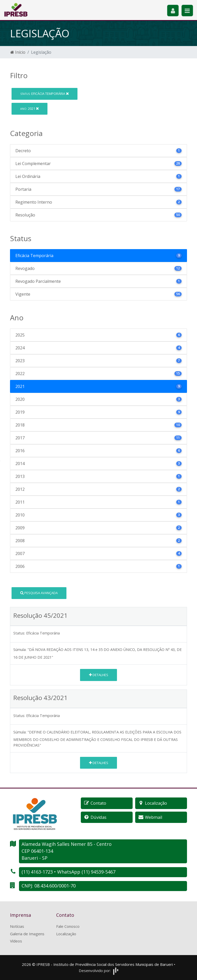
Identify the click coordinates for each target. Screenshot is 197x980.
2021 (29, 108)
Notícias (17, 926)
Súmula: (20, 650)
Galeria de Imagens (27, 934)
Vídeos (16, 941)
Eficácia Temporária (45, 94)
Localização (66, 934)
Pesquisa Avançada (39, 593)
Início (18, 52)
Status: (19, 633)
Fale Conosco (68, 926)
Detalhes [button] (99, 675)
